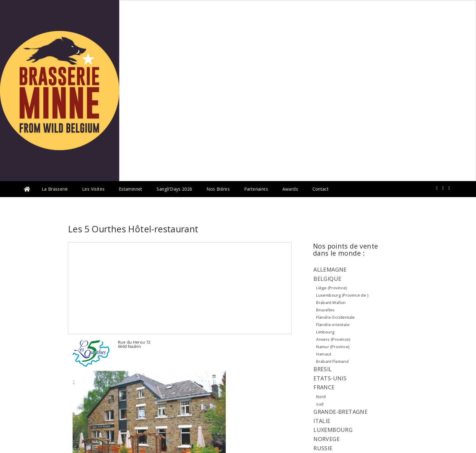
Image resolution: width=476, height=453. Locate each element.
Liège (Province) (331, 288)
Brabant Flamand (332, 361)
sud (320, 404)
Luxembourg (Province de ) (342, 295)
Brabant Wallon (331, 303)
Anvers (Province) (333, 339)
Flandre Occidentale (335, 317)
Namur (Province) (333, 347)
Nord (321, 397)
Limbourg (325, 332)
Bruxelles (325, 310)
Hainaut (324, 354)
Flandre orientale (333, 325)
